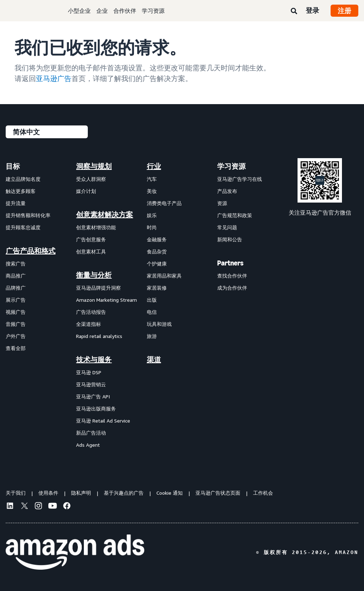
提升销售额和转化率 (28, 215)
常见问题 (227, 227)
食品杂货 (157, 251)
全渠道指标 (89, 324)
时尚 (152, 227)
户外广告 (16, 336)
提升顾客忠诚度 (23, 227)
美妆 (152, 191)
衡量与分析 (94, 275)
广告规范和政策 (235, 215)
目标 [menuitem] (13, 166)
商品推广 (16, 276)
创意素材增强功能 (96, 227)
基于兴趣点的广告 (124, 493)
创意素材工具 (91, 251)
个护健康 (157, 264)
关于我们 (16, 493)
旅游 (152, 336)
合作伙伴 (125, 11)
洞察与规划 (94, 166)
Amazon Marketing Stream (106, 300)
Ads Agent (88, 445)
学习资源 (153, 11)
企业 (102, 11)
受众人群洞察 (91, 179)
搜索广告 (16, 264)
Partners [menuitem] (230, 263)
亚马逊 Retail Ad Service (103, 421)
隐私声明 (81, 493)
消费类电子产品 (164, 203)
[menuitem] (41, 305)
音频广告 (16, 324)
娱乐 (152, 215)
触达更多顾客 (21, 191)
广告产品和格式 (31, 251)
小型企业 (79, 11)
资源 (222, 203)
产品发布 (227, 191)
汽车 (152, 179)
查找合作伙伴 (232, 276)
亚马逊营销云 (91, 384)
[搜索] (294, 11)
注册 (344, 11)
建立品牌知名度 (23, 179)
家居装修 (157, 288)
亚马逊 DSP (89, 372)
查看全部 (16, 348)
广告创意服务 (91, 239)
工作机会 (263, 493)
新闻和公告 (230, 239)
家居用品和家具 (164, 276)
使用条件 (48, 493)
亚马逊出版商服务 (96, 409)
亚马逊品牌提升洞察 (98, 288)
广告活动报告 (91, 312)
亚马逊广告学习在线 (240, 179)
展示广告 (16, 300)
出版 (152, 300)
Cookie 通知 (170, 493)
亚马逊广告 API (93, 396)
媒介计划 (86, 191)
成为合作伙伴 (232, 288)
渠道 (154, 360)
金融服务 (157, 239)
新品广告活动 (91, 433)
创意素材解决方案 (105, 215)
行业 (154, 166)
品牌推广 (16, 288)
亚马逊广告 (54, 78)
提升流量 (16, 203)
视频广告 (16, 312)
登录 (312, 10)
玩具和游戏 (159, 324)
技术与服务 (94, 360)
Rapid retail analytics (99, 336)
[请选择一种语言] (47, 132)
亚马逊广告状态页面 (218, 493)
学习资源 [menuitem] (231, 166)
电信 (152, 312)
